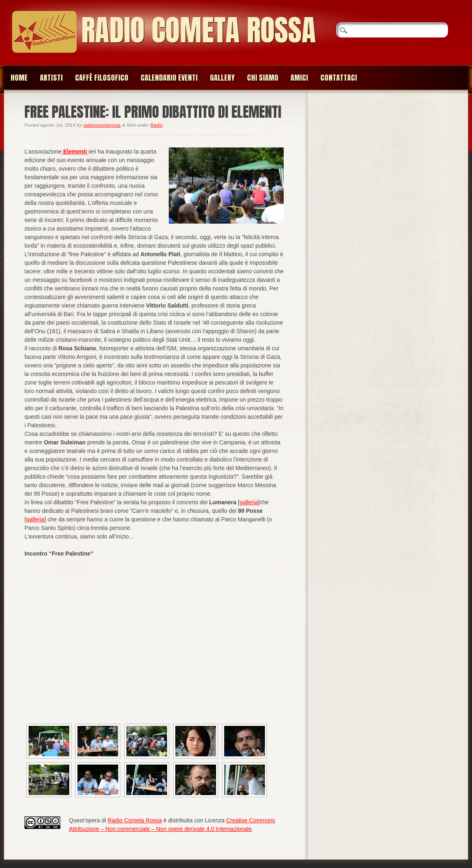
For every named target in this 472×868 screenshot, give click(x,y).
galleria (249, 502)
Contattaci (339, 78)
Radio (157, 125)
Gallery (222, 78)
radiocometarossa (102, 125)
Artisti (51, 78)
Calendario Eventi (169, 78)
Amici (299, 78)
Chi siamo (263, 78)
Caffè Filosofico (102, 78)
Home (19, 78)
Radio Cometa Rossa (199, 30)
